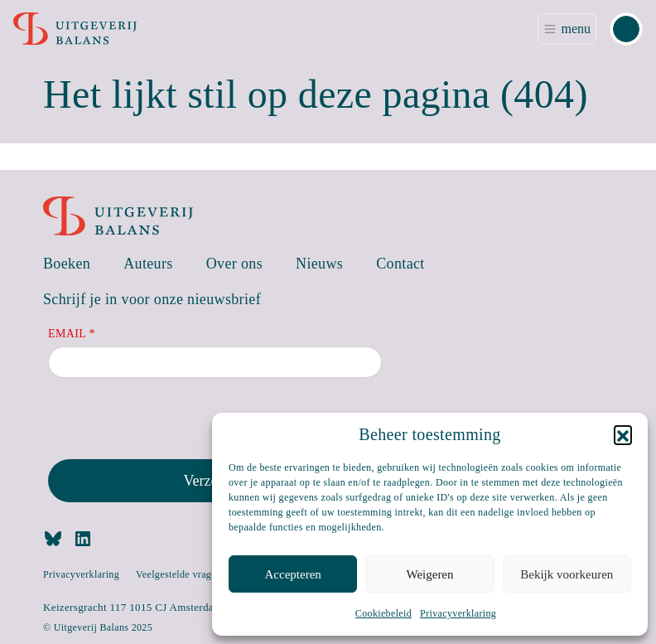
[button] (623, 434)
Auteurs (148, 264)
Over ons (234, 264)
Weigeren (429, 574)
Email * (72, 334)
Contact (400, 264)
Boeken (67, 264)
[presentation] (174, 422)
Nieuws (319, 264)
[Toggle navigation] (567, 29)
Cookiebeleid (383, 613)
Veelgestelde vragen (178, 574)
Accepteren (293, 574)
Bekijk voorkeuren (567, 574)
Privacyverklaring (458, 613)
